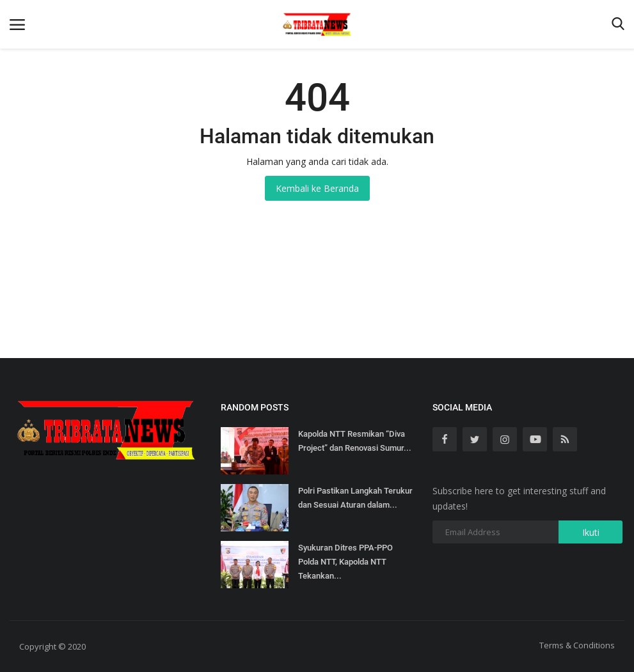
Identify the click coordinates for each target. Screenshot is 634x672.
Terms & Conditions (577, 645)
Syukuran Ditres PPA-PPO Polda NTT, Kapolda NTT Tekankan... (345, 562)
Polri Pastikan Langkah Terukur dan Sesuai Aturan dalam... (355, 498)
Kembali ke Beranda (317, 188)
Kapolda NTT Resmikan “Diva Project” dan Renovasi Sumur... (355, 441)
